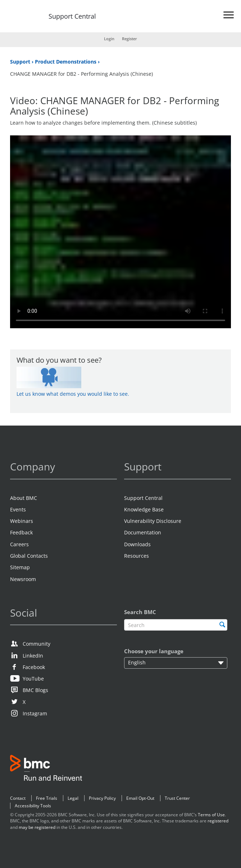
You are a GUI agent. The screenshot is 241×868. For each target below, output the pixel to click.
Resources (137, 556)
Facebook (34, 667)
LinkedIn (33, 656)
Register (129, 39)
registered (218, 821)
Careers (19, 544)
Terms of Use (211, 815)
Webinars (22, 521)
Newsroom (23, 579)
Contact (18, 798)
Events (18, 509)
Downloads (137, 544)
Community (37, 644)
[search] (222, 625)
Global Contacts (29, 556)
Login (109, 39)
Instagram (35, 713)
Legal (73, 798)
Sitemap (20, 567)
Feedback (21, 532)
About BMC (24, 498)
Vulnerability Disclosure (153, 521)
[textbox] (176, 625)
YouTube (33, 679)
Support (21, 62)
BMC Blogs (35, 690)
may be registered (37, 827)
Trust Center (177, 798)
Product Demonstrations (66, 62)
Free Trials (47, 798)
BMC (46, 769)
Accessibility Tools (33, 806)
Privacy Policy (102, 798)
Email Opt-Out (140, 798)
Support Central (72, 17)
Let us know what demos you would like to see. (73, 394)
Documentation (143, 532)
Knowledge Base (144, 509)
